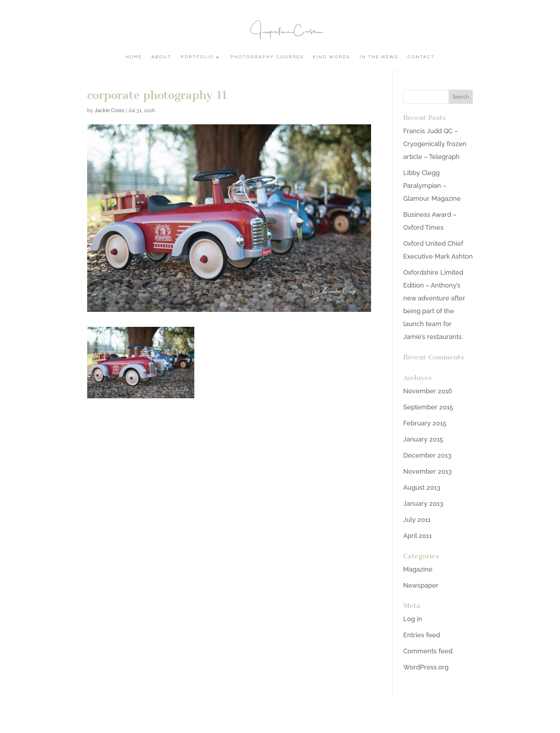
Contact (421, 57)
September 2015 (428, 407)
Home (134, 57)
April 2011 (417, 536)
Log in (413, 619)
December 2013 (427, 455)
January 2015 (423, 439)
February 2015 (425, 423)
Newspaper (421, 585)
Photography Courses (267, 57)
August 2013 (422, 487)
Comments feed (428, 651)
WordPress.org (426, 667)
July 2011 (417, 520)
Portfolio (197, 57)
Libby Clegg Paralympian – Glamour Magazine (432, 186)
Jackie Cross (109, 110)
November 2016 (428, 391)
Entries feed (422, 635)
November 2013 (427, 471)
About (161, 57)
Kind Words (332, 57)
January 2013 (423, 503)
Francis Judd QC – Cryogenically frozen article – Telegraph (435, 144)
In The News (379, 57)
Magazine (418, 569)
